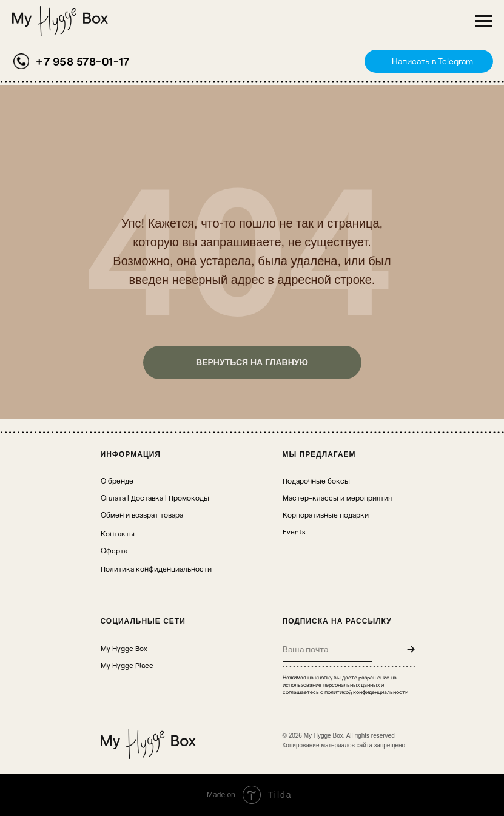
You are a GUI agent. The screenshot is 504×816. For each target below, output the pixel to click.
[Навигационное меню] (483, 21)
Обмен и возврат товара (142, 514)
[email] (327, 649)
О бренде (117, 480)
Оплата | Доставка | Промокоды (155, 497)
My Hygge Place (127, 665)
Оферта (114, 550)
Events (294, 531)
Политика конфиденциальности (156, 568)
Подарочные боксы (316, 480)
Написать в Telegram (432, 61)
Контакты (118, 533)
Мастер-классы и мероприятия (337, 497)
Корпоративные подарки (326, 514)
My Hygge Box (124, 648)
